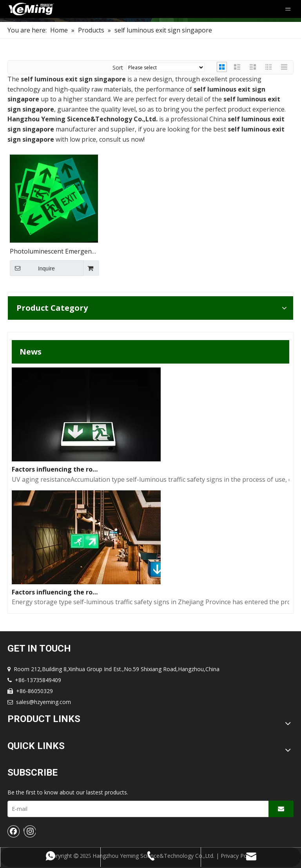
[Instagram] (30, 831)
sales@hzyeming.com (44, 702)
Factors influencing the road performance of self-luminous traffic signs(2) (56, 469)
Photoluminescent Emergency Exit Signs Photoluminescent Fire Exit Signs (54, 252)
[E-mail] (136, 809)
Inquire (32, 268)
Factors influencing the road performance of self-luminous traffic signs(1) (56, 592)
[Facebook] (14, 831)
